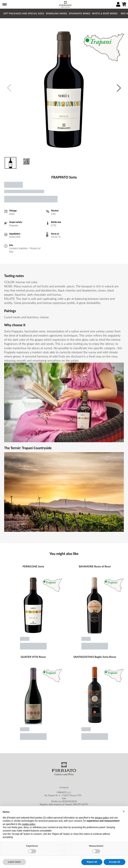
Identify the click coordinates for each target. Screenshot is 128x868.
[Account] (118, 4)
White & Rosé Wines (105, 13)
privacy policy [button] (102, 825)
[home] (65, 4)
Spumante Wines (80, 13)
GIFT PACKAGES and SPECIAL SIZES (24, 13)
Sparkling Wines (57, 13)
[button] (124, 819)
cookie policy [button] (29, 832)
